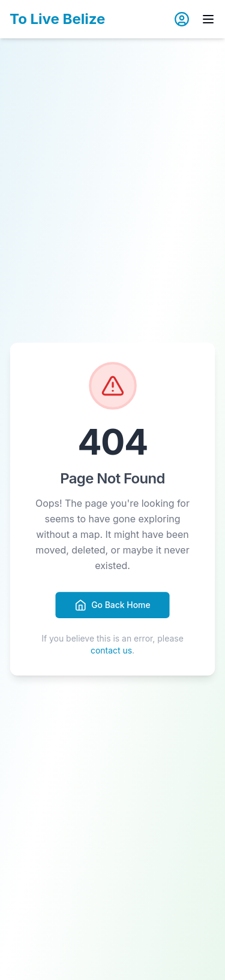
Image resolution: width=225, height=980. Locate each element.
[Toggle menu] (208, 19)
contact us (111, 650)
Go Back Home (112, 605)
